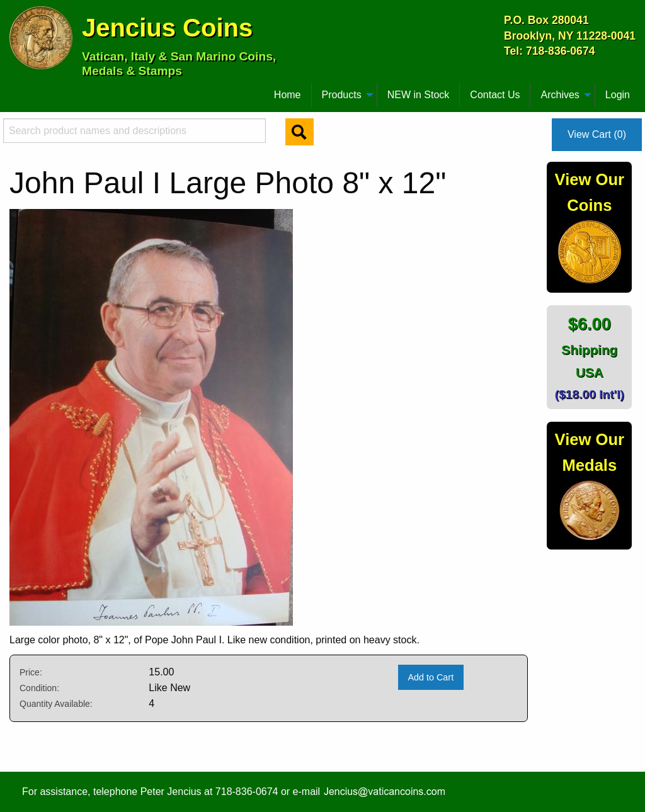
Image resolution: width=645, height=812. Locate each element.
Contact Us (495, 95)
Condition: (39, 688)
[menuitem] (15, 90)
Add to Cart (431, 677)
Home (288, 95)
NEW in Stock (419, 95)
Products (342, 95)
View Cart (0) (597, 134)
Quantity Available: (56, 704)
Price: (31, 672)
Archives (560, 95)
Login (618, 95)
